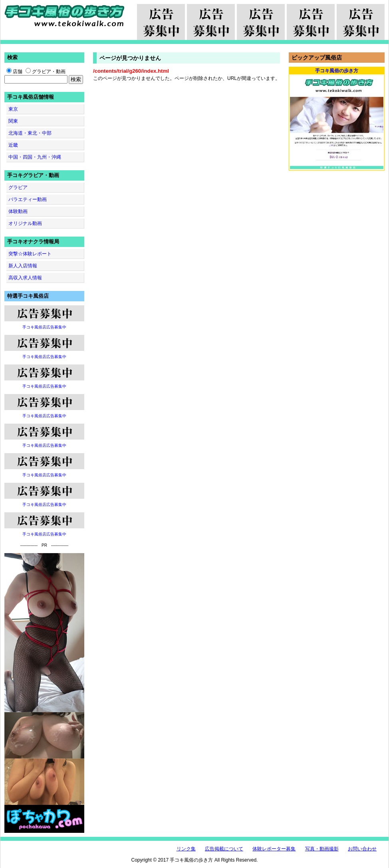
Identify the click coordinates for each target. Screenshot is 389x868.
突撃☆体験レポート (30, 254)
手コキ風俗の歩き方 (64, 16)
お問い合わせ (362, 849)
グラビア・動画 (46, 72)
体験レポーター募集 (274, 849)
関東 (13, 121)
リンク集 (186, 849)
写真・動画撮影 (322, 849)
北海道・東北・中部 (30, 133)
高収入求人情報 (25, 278)
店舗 (14, 72)
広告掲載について (224, 849)
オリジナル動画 (25, 223)
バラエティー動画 (28, 199)
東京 (13, 109)
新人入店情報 (23, 266)
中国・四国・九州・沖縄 (35, 157)
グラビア (18, 187)
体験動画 (18, 211)
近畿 (13, 145)
